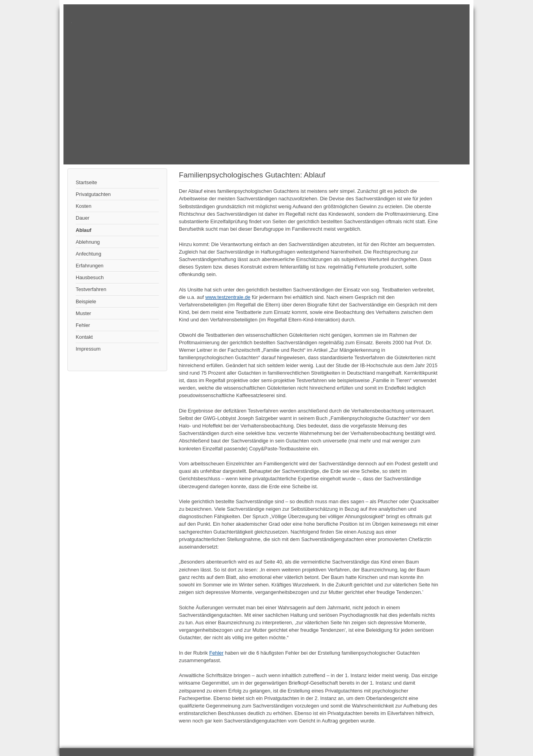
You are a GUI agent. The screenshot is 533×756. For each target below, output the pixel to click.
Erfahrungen (89, 266)
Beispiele (86, 301)
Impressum (88, 349)
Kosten (84, 206)
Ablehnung (88, 242)
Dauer (83, 218)
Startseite (86, 182)
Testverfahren (91, 289)
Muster (83, 313)
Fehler (83, 325)
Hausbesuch (90, 277)
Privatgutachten (93, 194)
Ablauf (84, 230)
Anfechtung (89, 254)
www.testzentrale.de (228, 297)
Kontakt (84, 337)
